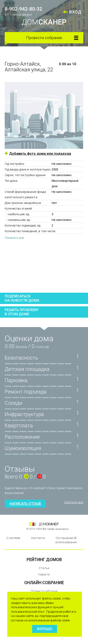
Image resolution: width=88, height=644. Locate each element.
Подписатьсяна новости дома (22, 298)
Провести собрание (44, 38)
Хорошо (45, 629)
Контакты (38, 538)
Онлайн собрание (44, 583)
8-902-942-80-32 (23, 9)
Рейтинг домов (44, 560)
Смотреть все (74, 502)
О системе (13, 538)
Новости (44, 574)
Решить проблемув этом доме (22, 312)
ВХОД (75, 12)
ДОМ (44, 22)
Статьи (44, 568)
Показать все (14, 238)
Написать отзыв (25, 504)
